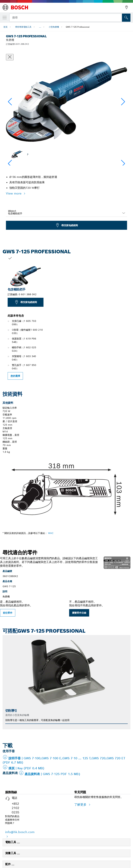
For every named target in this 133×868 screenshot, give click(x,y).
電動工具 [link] (11, 842)
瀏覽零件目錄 (79, 613)
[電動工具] (18, 843)
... (40, 27)
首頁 (5, 27)
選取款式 (12, 211)
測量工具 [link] (11, 853)
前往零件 (8, 613)
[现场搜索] (126, 18)
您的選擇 (15, 376)
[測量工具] (18, 854)
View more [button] (14, 193)
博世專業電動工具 (23, 27)
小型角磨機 (54, 27)
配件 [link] (8, 864)
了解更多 (81, 804)
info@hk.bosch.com (20, 832)
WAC (51, 533)
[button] (123, 102)
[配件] (13, 865)
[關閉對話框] (10, 57)
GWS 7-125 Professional (78, 27)
